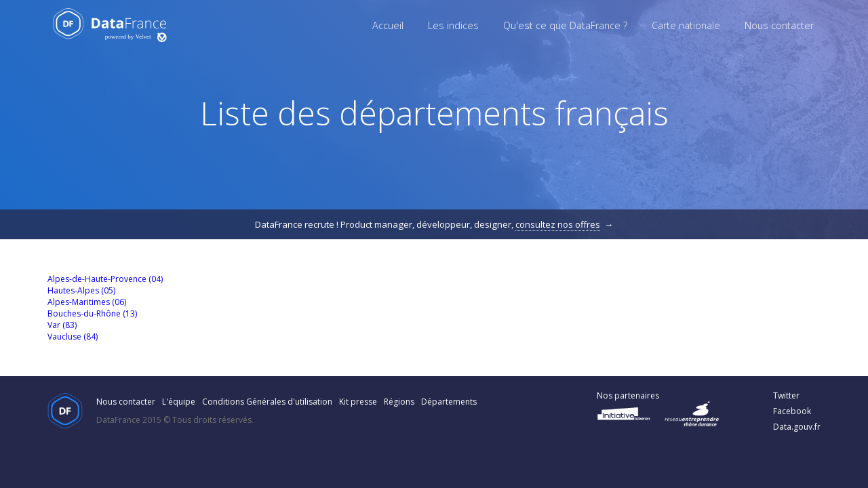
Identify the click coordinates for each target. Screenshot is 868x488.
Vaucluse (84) (73, 337)
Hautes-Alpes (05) (81, 290)
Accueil (388, 25)
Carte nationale (686, 25)
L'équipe (179, 402)
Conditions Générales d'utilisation (267, 402)
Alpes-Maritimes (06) (87, 302)
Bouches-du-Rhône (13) (92, 313)
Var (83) (62, 325)
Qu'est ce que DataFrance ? (565, 25)
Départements (449, 402)
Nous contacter (779, 25)
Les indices (453, 25)
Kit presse (358, 402)
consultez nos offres (558, 224)
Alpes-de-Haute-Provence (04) (105, 279)
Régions (399, 402)
